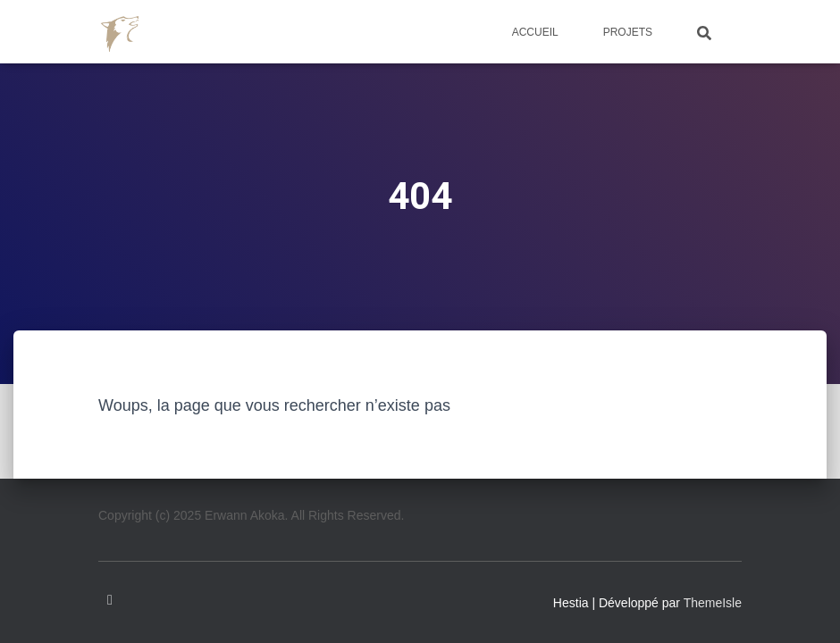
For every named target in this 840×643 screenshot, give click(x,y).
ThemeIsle (713, 603)
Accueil (535, 32)
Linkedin (110, 600)
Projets (628, 32)
